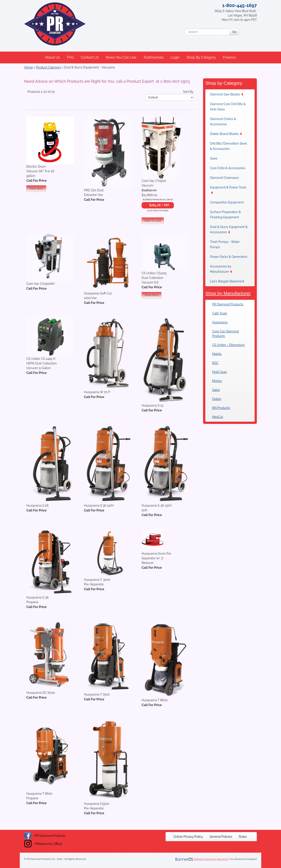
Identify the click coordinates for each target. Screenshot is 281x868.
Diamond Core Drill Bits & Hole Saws (228, 107)
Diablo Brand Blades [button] (226, 134)
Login (175, 57)
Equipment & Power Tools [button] (228, 190)
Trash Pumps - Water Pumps (225, 244)
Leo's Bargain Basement (227, 281)
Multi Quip (219, 372)
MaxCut (217, 417)
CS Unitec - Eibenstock (228, 345)
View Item (36, 188)
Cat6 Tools (220, 313)
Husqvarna (220, 322)
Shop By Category (201, 57)
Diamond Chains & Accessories (223, 122)
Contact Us (90, 57)
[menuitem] (53, 57)
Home (29, 67)
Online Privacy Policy (188, 837)
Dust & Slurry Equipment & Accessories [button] (229, 230)
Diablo (217, 399)
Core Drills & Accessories (227, 168)
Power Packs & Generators (229, 257)
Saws (214, 158)
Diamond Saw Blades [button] (226, 94)
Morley (217, 381)
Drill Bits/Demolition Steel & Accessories (228, 146)
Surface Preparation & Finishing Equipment (225, 215)
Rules (243, 837)
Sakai (216, 390)
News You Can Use (121, 57)
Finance (229, 57)
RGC (215, 363)
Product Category (49, 67)
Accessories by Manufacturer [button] (221, 269)
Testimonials (153, 57)
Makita (217, 354)
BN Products (221, 408)
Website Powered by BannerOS (211, 859)
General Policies (221, 837)
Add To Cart (153, 221)
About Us (52, 57)
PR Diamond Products (228, 304)
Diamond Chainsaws (224, 178)
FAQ (70, 57)
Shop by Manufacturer (228, 293)
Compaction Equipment (227, 202)
